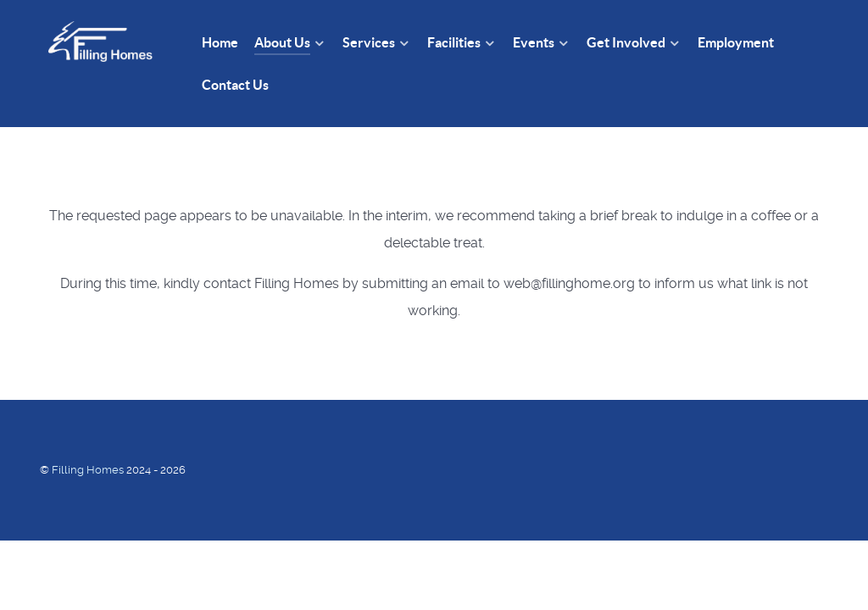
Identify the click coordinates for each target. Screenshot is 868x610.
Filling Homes (89, 470)
